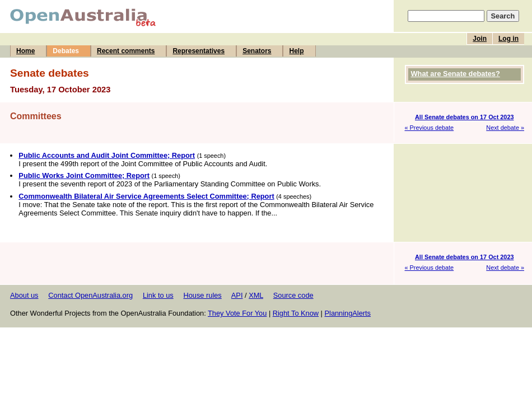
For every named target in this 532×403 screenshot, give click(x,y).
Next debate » (505, 128)
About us (24, 295)
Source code (293, 295)
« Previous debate (430, 128)
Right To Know (296, 313)
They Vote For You (237, 313)
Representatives (199, 51)
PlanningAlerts (348, 313)
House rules (202, 295)
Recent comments (126, 51)
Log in (508, 39)
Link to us (158, 295)
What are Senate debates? (456, 74)
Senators (257, 51)
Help (296, 51)
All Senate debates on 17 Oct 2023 (465, 117)
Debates (66, 51)
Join (480, 39)
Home (25, 51)
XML (256, 295)
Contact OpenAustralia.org (90, 295)
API (237, 295)
